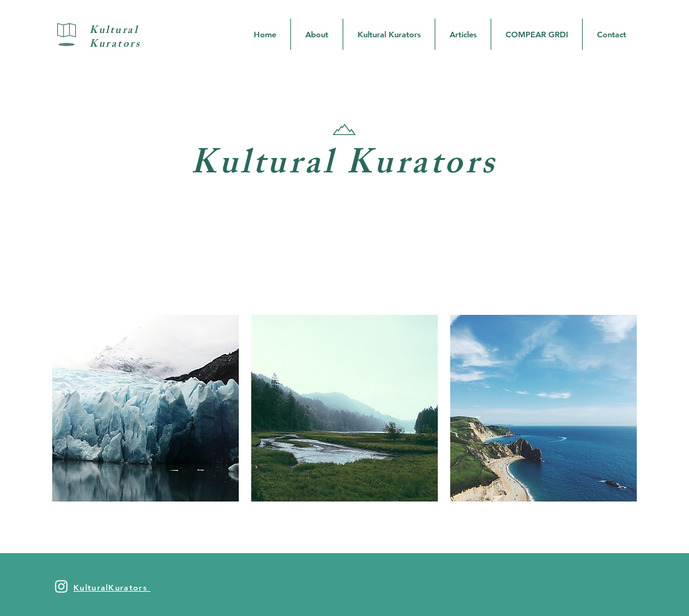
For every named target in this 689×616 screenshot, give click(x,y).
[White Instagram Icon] (61, 586)
